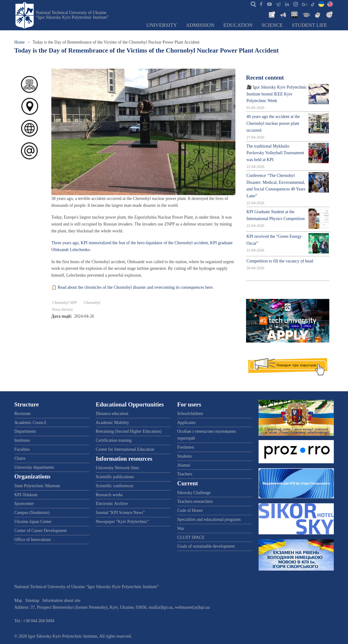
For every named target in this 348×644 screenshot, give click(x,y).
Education (238, 25)
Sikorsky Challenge (194, 493)
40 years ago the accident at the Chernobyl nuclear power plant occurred (273, 123)
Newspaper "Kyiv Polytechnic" (123, 522)
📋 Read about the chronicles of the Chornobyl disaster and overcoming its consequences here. (132, 287)
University (162, 25)
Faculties (22, 449)
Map (18, 600)
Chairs (20, 458)
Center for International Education (125, 449)
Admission (200, 25)
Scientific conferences (115, 486)
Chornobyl (92, 303)
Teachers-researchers (195, 501)
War (181, 528)
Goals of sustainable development (206, 546)
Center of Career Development (41, 531)
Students (185, 456)
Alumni (184, 465)
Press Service (63, 310)
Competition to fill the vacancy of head (280, 261)
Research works (109, 495)
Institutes (22, 440)
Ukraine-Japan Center (33, 522)
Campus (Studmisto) (32, 513)
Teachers (185, 474)
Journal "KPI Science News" (120, 513)
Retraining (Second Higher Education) (129, 431)
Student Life (310, 25)
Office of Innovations (33, 540)
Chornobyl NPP (64, 303)
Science (272, 25)
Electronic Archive (112, 504)
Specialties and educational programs (209, 519)
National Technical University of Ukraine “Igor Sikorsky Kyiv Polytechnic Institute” (72, 15)
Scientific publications (115, 477)
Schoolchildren (190, 414)
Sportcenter (24, 504)
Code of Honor (190, 510)
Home (20, 42)
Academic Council (30, 423)
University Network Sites (117, 468)
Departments (25, 431)
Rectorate (23, 414)
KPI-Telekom (26, 495)
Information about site (62, 600)
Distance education (112, 414)
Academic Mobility (112, 423)
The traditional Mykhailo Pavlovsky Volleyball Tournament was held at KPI (275, 153)
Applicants (186, 423)
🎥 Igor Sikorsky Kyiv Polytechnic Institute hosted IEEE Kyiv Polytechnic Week (277, 94)
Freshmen (186, 447)
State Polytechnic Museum (37, 486)
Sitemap (32, 600)
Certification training (114, 440)
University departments (34, 467)
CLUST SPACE (191, 537)
